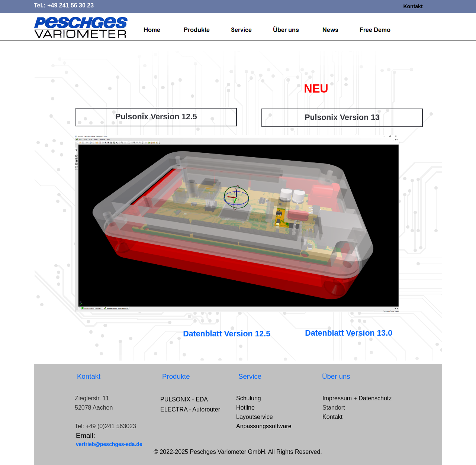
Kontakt (413, 6)
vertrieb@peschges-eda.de (109, 444)
